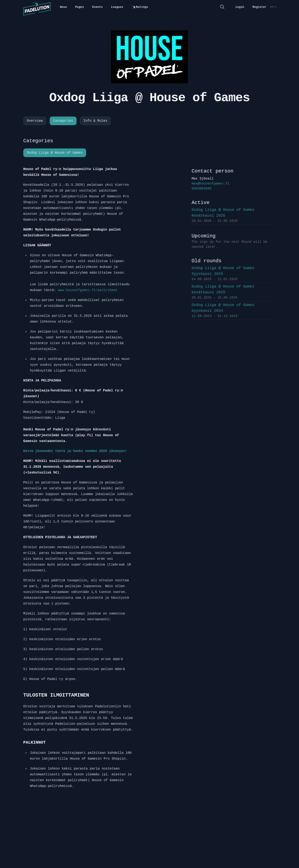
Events (97, 7)
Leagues (117, 7)
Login (240, 7)
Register (259, 7)
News (63, 7)
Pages (80, 7)
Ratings (140, 7)
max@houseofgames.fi (211, 184)
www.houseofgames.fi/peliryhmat (88, 290)
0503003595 (202, 189)
